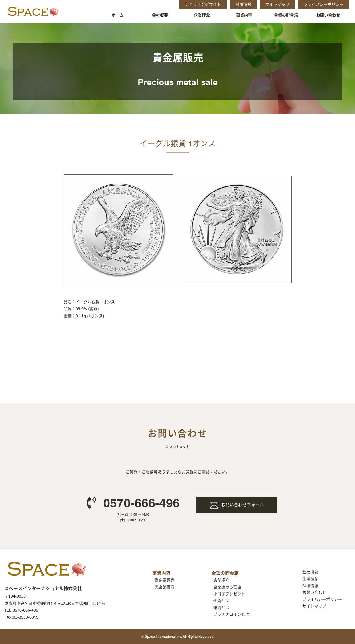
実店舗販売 (164, 587)
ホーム (118, 15)
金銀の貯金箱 (286, 15)
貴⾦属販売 (164, 580)
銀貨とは (221, 608)
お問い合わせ (328, 15)
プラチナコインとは (231, 614)
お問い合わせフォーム (242, 505)
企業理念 (202, 15)
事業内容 (244, 15)
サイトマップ (314, 606)
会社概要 (160, 15)
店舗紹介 (221, 580)
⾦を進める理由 (227, 587)
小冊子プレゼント (229, 594)
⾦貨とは (221, 601)
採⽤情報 (310, 586)
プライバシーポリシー (322, 599)
